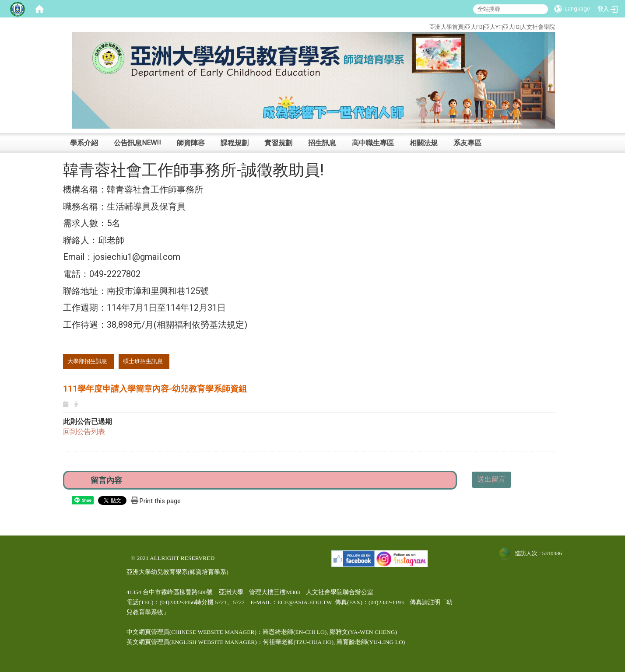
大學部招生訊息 (87, 361)
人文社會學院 (538, 27)
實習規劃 (278, 143)
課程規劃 (235, 143)
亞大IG (511, 27)
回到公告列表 (84, 432)
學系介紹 (84, 143)
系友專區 (467, 143)
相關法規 (424, 143)
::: (396, 26)
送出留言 (492, 479)
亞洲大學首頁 (446, 27)
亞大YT (493, 27)
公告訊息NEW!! (137, 143)
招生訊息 (322, 143)
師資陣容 (191, 143)
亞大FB (474, 27)
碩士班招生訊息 (143, 361)
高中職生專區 (373, 143)
